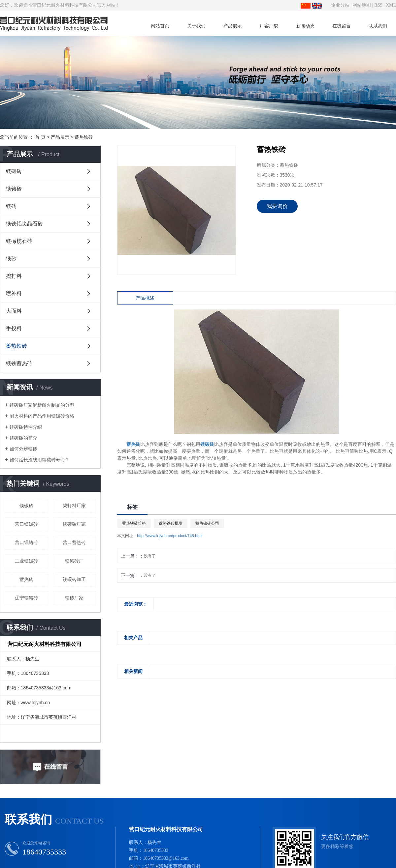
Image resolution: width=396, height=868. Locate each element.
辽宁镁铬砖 (26, 598)
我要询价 (277, 206)
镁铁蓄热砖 (19, 363)
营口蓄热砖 (74, 542)
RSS (378, 5)
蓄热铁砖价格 (134, 523)
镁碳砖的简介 (23, 438)
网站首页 (160, 26)
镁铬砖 (14, 189)
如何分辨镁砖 (23, 449)
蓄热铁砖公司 (207, 523)
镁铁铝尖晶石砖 (24, 224)
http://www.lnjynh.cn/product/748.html (170, 536)
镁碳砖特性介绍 (26, 427)
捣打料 (14, 276)
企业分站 (340, 5)
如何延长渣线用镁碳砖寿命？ (40, 460)
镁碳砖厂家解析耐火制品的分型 (42, 405)
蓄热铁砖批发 (171, 523)
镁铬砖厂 (74, 561)
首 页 (40, 137)
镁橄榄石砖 (19, 241)
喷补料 (14, 293)
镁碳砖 (14, 171)
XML (391, 5)
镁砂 (11, 259)
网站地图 (362, 5)
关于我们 (196, 26)
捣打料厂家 (74, 506)
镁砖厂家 (74, 598)
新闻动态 (305, 26)
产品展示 (233, 26)
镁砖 (11, 206)
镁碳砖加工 (74, 579)
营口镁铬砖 (26, 542)
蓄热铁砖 (84, 137)
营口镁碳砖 (26, 524)
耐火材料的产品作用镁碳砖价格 (42, 416)
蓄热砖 (26, 579)
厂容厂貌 (269, 26)
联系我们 (378, 26)
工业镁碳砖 (26, 561)
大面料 (14, 311)
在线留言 (342, 26)
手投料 (14, 328)
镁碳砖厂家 (74, 524)
